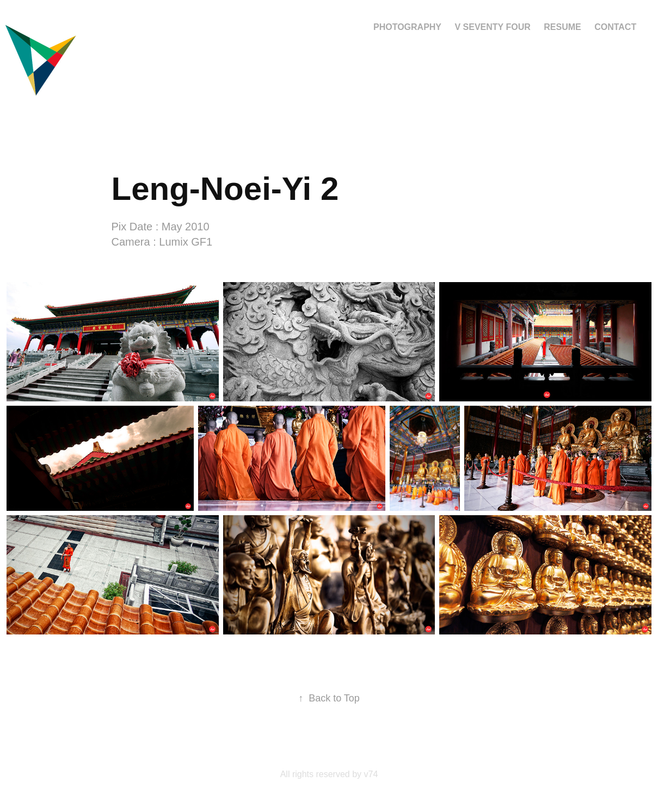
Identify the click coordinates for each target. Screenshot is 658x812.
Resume (562, 27)
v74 (371, 774)
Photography (407, 27)
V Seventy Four (492, 27)
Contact (615, 27)
